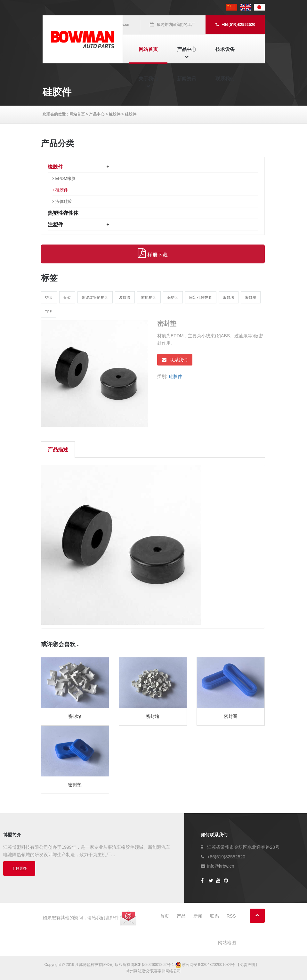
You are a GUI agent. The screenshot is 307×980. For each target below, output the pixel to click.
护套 (49, 297)
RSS (231, 916)
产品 (181, 916)
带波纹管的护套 (95, 297)
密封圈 (230, 716)
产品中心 (187, 49)
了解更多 (19, 868)
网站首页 (148, 49)
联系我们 (225, 79)
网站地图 (227, 943)
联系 (214, 916)
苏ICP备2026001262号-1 (153, 965)
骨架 (67, 297)
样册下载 (153, 253)
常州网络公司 (169, 971)
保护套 (173, 297)
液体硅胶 (64, 201)
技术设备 (225, 49)
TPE (49, 312)
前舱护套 (149, 297)
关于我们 (148, 79)
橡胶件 (115, 114)
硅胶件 (131, 114)
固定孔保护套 (201, 297)
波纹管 (125, 297)
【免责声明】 (247, 965)
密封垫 (75, 785)
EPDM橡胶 (66, 178)
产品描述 (58, 450)
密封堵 (229, 297)
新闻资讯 (187, 79)
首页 (165, 916)
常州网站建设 (138, 971)
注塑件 (55, 225)
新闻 (198, 916)
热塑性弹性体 (63, 213)
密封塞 (251, 297)
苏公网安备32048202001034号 (206, 965)
